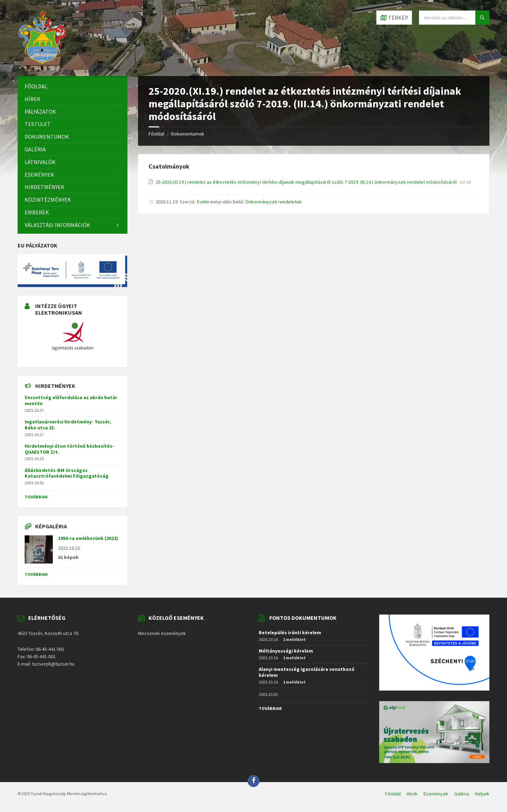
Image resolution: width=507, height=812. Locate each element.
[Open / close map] (394, 18)
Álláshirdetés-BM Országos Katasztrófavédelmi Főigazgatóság (67, 473)
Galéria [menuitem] (462, 794)
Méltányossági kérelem (286, 651)
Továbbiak (36, 497)
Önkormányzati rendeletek (273, 202)
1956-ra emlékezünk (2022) (88, 538)
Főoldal (156, 134)
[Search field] (454, 18)
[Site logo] (42, 62)
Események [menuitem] (436, 794)
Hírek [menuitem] (412, 794)
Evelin (203, 202)
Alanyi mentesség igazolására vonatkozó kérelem (307, 672)
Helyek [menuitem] (482, 794)
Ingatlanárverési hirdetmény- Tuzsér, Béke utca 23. (68, 425)
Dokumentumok (188, 134)
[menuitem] (73, 86)
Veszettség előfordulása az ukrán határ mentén (71, 400)
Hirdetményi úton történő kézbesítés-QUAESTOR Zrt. (69, 449)
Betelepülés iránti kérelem (290, 632)
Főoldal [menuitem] (393, 794)
